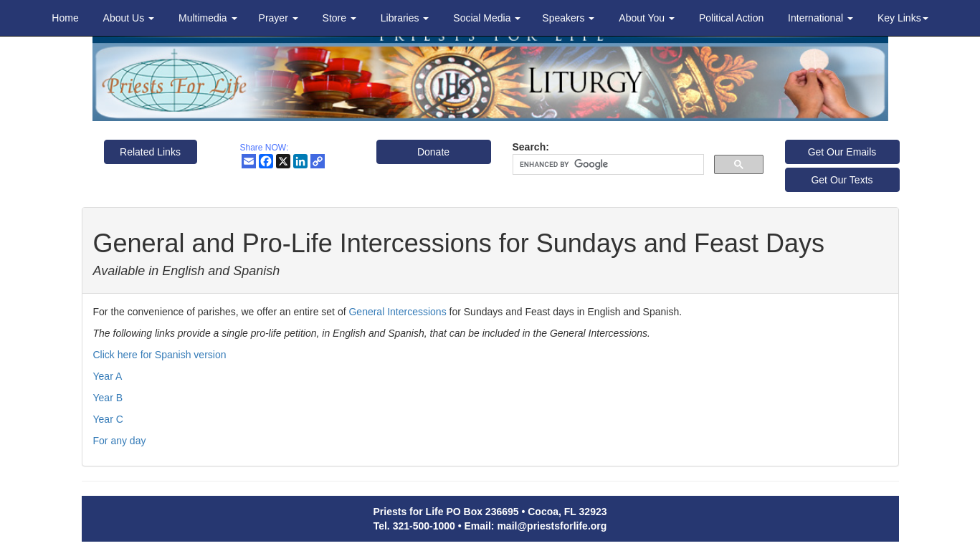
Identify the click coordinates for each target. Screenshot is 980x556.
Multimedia (208, 18)
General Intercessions (397, 312)
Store (339, 18)
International (820, 18)
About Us (129, 18)
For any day (120, 441)
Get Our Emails (842, 152)
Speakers (568, 18)
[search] (607, 165)
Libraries (405, 18)
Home (65, 18)
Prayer (279, 18)
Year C (108, 419)
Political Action (731, 18)
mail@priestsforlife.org (552, 526)
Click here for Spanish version (160, 355)
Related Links (150, 152)
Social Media (487, 18)
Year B (108, 398)
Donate (433, 152)
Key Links (903, 18)
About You (647, 18)
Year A (108, 376)
